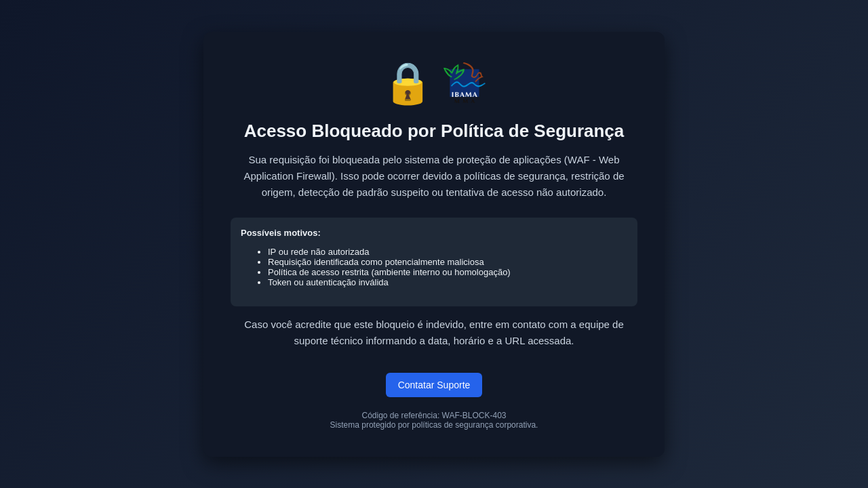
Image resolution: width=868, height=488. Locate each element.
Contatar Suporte (434, 385)
